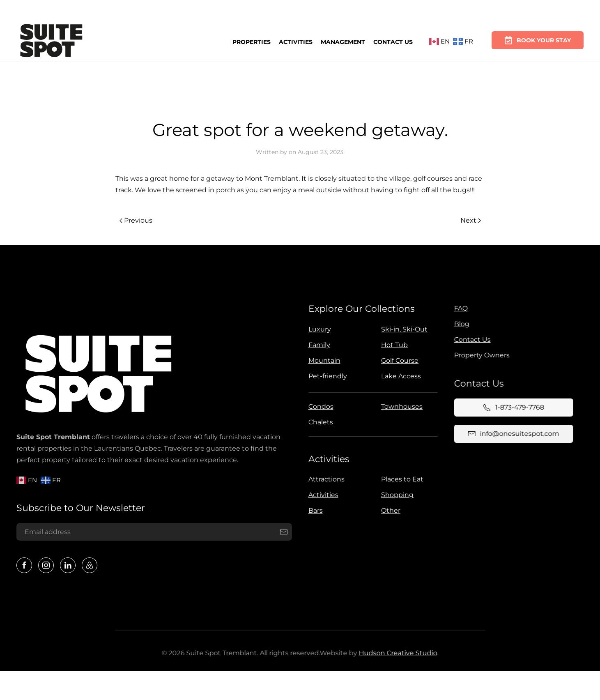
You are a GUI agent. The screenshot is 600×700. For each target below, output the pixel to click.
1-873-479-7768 (512, 408)
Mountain (323, 360)
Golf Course (399, 360)
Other (390, 510)
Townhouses (401, 406)
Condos (319, 406)
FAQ (459, 308)
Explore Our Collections (360, 309)
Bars (314, 510)
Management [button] (343, 41)
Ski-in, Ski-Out (403, 329)
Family (318, 345)
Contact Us (393, 40)
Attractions (325, 479)
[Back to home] (51, 42)
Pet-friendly (326, 376)
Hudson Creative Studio (396, 653)
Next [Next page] (471, 220)
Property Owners (480, 355)
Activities (296, 41)
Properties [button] (252, 41)
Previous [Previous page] (136, 220)
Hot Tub (393, 345)
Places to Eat (401, 479)
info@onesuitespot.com (512, 434)
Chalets (319, 422)
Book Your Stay (538, 37)
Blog (460, 324)
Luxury (318, 329)
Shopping (396, 495)
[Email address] (153, 532)
